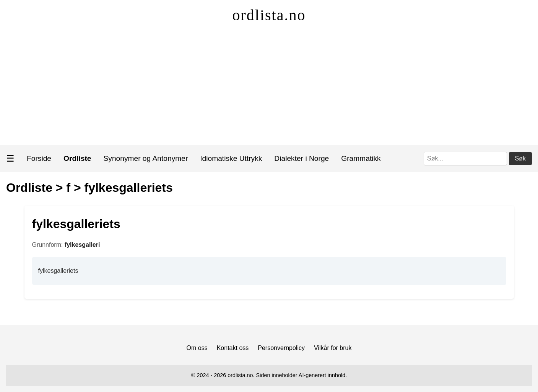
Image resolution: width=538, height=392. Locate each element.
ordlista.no (269, 15)
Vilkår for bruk (333, 348)
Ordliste (29, 188)
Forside (39, 158)
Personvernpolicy (281, 348)
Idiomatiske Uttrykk (231, 158)
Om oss (197, 348)
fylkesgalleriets (129, 188)
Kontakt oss (233, 348)
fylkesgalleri (82, 245)
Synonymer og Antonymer (146, 158)
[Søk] (465, 159)
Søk (520, 158)
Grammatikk (361, 158)
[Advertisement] (269, 88)
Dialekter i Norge (302, 158)
